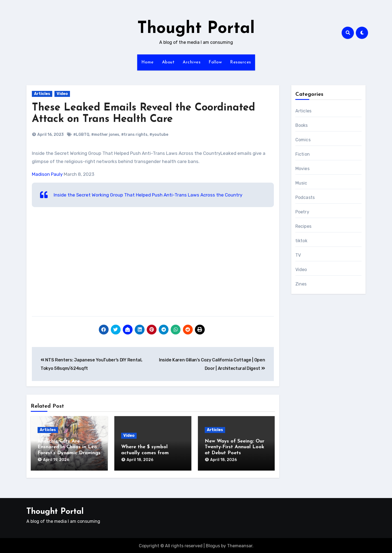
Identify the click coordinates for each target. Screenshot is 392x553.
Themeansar (240, 545)
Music (301, 183)
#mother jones (105, 135)
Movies (302, 169)
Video (62, 94)
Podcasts (305, 197)
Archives (192, 62)
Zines (301, 284)
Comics (303, 140)
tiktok (301, 241)
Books (302, 125)
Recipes (303, 226)
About (168, 62)
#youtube (159, 135)
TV (298, 255)
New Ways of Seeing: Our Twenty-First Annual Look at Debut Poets (235, 447)
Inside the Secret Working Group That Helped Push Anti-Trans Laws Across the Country (148, 195)
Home (148, 62)
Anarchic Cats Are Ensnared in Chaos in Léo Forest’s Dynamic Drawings (69, 447)
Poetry (302, 212)
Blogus (213, 545)
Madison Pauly (47, 174)
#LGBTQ (81, 135)
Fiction (303, 154)
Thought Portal (196, 29)
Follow (215, 62)
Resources (241, 62)
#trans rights (134, 135)
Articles (42, 94)
